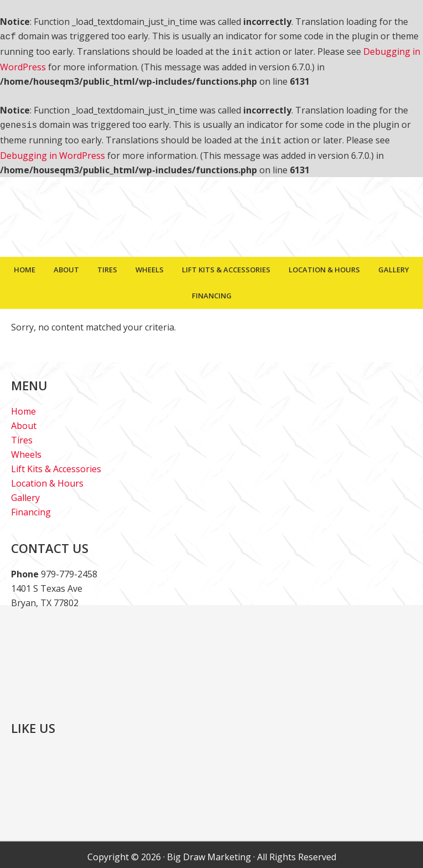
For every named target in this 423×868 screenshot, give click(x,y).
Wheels (26, 450)
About (24, 421)
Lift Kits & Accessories (56, 464)
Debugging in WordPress (53, 151)
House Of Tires (212, 218)
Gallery (25, 493)
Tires (22, 436)
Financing (31, 508)
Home (23, 407)
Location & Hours (47, 479)
